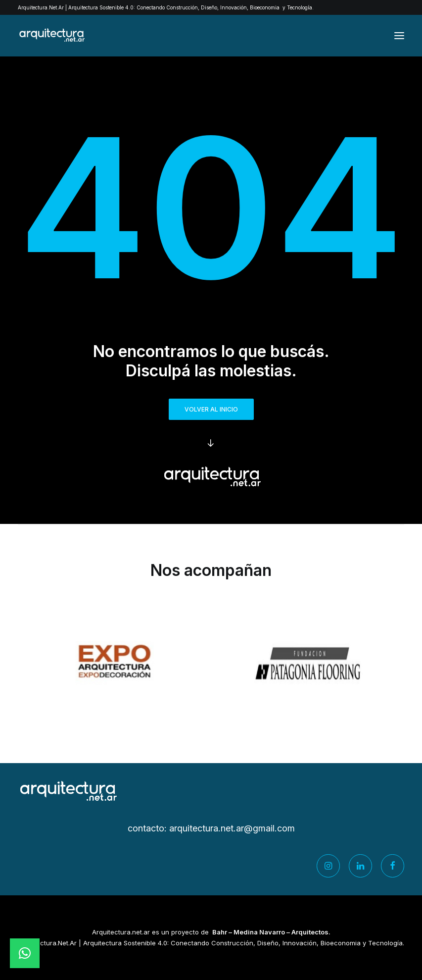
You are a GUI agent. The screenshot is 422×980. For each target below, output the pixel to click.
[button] (399, 36)
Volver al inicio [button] (211, 409)
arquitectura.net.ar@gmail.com (232, 828)
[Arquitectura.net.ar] (51, 36)
